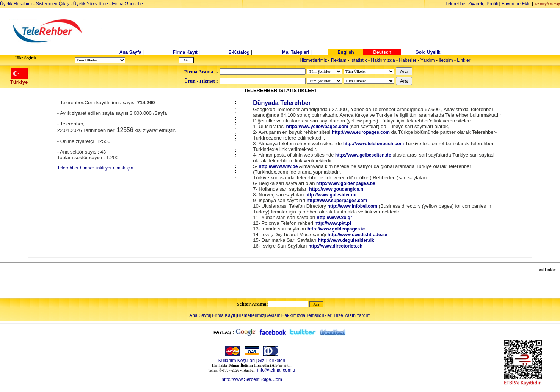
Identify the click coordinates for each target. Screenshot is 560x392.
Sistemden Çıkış (53, 4)
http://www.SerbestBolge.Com (252, 379)
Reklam (339, 60)
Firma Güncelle (127, 4)
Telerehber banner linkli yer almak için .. (97, 168)
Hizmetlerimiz (313, 60)
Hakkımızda (383, 60)
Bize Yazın (345, 315)
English (346, 52)
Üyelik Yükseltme (91, 4)
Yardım (428, 60)
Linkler (464, 60)
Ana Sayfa (130, 52)
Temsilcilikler (319, 315)
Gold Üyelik (428, 52)
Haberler (408, 60)
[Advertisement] (339, 31)
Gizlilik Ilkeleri (271, 361)
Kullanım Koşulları (237, 361)
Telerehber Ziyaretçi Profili (472, 4)
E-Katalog (239, 52)
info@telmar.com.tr (277, 370)
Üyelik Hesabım (16, 4)
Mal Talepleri (296, 52)
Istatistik (358, 60)
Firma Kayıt (185, 52)
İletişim (446, 60)
